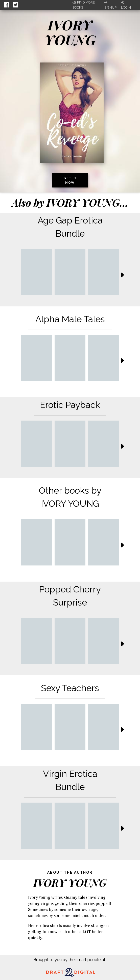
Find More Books (84, 5)
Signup (110, 5)
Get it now (70, 180)
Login (126, 5)
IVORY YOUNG (70, 32)
